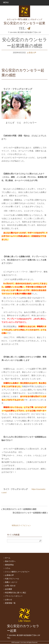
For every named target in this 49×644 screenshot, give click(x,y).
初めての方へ (10, 561)
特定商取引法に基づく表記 (16, 593)
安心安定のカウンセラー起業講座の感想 (20, 509)
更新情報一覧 (10, 603)
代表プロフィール (12, 579)
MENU (6, 2)
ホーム (8, 558)
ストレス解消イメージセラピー (17, 572)
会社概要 (9, 589)
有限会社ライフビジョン (21, 525)
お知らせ (9, 600)
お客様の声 (31, 53)
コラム (8, 568)
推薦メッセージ (11, 582)
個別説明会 (9, 565)
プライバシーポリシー (14, 596)
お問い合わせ (10, 586)
